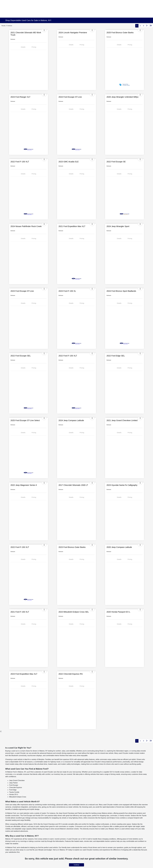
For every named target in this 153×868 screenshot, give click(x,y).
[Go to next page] (147, 26)
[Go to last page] (151, 26)
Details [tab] (23, 47)
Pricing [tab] (34, 47)
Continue (76, 865)
